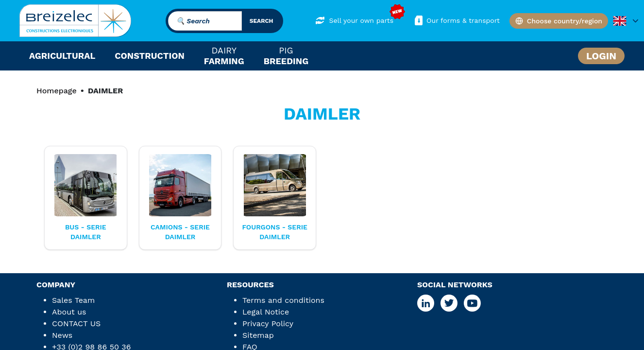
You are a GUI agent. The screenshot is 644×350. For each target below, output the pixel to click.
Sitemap (258, 335)
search (262, 21)
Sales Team (73, 300)
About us (69, 312)
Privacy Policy (268, 324)
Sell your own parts (354, 20)
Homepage (57, 91)
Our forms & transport (456, 20)
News (62, 335)
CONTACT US (76, 324)
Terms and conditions (283, 300)
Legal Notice (266, 312)
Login (601, 56)
